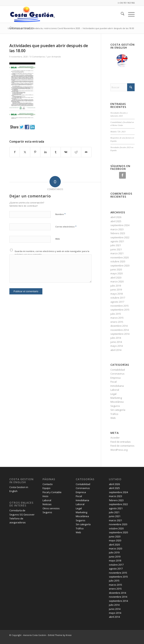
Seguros (115, 406)
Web (58, 239)
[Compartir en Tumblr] (56, 152)
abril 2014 (116, 350)
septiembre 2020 (120, 266)
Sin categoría (118, 410)
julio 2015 (116, 314)
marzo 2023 (117, 229)
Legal (113, 394)
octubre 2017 (118, 298)
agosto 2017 (117, 302)
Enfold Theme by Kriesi (60, 635)
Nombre (60, 214)
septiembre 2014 (120, 334)
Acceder (115, 438)
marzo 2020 (117, 281)
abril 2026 (116, 217)
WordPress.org (119, 450)
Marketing (116, 398)
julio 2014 (116, 338)
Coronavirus (117, 374)
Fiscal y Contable (52, 492)
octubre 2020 (118, 261)
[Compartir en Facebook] (15, 152)
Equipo (46, 488)
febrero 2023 (118, 233)
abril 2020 (116, 278)
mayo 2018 (117, 294)
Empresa (115, 378)
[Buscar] (121, 14)
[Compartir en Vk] (66, 152)
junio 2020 (116, 269)
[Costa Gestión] (32, 14)
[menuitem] (121, 14)
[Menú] (129, 14)
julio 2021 (116, 245)
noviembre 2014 (120, 330)
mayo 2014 (117, 346)
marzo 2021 (117, 253)
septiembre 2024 (120, 225)
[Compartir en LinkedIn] (45, 152)
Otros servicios (51, 508)
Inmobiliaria (117, 386)
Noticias (47, 504)
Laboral (115, 390)
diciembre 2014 (119, 326)
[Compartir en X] (25, 152)
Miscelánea (117, 402)
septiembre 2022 (120, 237)
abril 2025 (116, 221)
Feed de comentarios (122, 446)
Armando (56, 57)
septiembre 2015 (120, 310)
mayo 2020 (117, 273)
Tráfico (114, 414)
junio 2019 (116, 290)
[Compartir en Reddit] (76, 152)
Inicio (45, 496)
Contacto (48, 484)
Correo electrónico (66, 226)
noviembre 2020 (120, 257)
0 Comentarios (38, 57)
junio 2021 (116, 249)
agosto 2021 (117, 241)
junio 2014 (116, 342)
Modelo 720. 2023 (118, 132)
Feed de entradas (121, 442)
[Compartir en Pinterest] (35, 152)
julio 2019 (116, 286)
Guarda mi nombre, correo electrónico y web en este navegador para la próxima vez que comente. (52, 253)
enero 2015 (117, 322)
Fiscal (114, 382)
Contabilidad (118, 370)
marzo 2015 (117, 318)
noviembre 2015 (120, 306)
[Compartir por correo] (86, 152)
